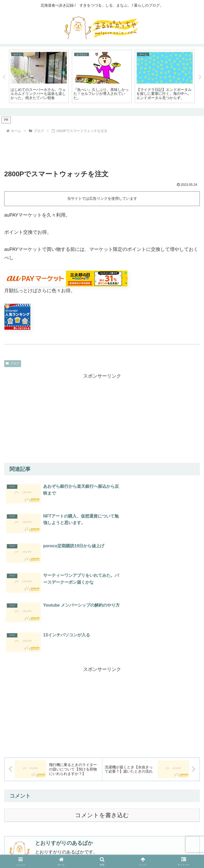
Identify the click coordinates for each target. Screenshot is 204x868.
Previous (4, 77)
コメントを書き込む (102, 722)
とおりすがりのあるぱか (64, 750)
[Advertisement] (102, 149)
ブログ (13, 363)
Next (200, 77)
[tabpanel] (39, 76)
